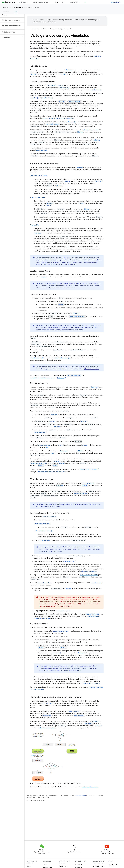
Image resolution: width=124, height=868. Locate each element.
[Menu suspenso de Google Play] (80, 2)
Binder (68, 181)
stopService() (47, 98)
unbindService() (57, 549)
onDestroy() (81, 653)
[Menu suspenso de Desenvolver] (65, 2)
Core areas (16, 7)
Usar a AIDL (34, 225)
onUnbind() (96, 721)
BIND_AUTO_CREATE (92, 614)
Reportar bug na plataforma (112, 865)
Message (48, 205)
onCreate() (57, 653)
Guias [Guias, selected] (16, 12)
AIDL (67, 264)
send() (53, 453)
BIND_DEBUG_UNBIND (93, 616)
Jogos (45, 864)
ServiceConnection (53, 124)
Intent (68, 589)
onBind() (34, 74)
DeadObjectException (61, 631)
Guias (72, 29)
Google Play (74, 2)
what (47, 447)
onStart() (42, 647)
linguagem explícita (48, 600)
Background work (31, 7)
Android (29, 866)
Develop (5, 7)
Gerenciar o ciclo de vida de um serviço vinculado (58, 118)
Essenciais (22, 2)
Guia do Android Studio (98, 866)
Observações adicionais (91, 369)
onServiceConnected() (90, 130)
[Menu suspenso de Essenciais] (28, 2)
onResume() (43, 668)
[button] (11, 15)
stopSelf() (35, 98)
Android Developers (36, 29)
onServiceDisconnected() (44, 531)
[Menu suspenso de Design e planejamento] (50, 2)
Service (69, 70)
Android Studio (116, 2)
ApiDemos (60, 378)
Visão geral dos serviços (55, 86)
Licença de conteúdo (81, 796)
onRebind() (89, 724)
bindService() (96, 90)
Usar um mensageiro (38, 197)
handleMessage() (40, 432)
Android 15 (78, 864)
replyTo (41, 465)
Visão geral (6, 12)
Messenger (50, 203)
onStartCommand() (75, 101)
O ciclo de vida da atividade (91, 683)
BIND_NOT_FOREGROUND (42, 618)
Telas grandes (63, 866)
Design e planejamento (40, 2)
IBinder (63, 74)
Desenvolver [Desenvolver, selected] (59, 2)
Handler (81, 203)
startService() (64, 88)
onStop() (67, 367)
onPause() (51, 668)
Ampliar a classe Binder (39, 176)
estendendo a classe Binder (89, 575)
